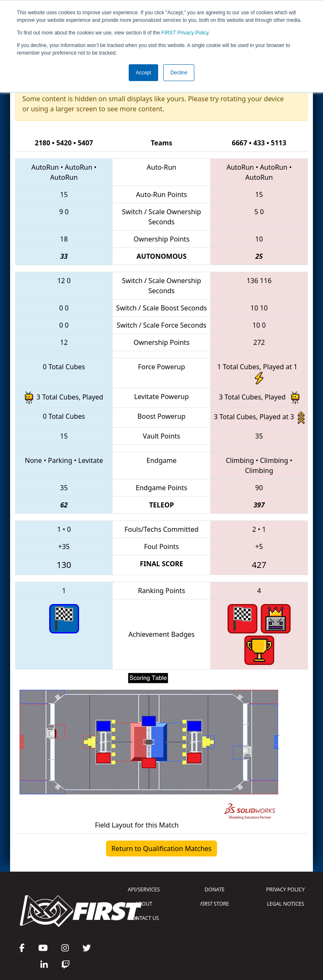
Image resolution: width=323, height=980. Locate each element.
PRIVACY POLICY (286, 889)
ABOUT (144, 904)
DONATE (215, 889)
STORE (214, 904)
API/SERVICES (144, 889)
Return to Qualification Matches (161, 849)
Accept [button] (144, 73)
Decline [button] (179, 73)
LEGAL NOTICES (286, 904)
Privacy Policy (185, 33)
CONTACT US (144, 918)
